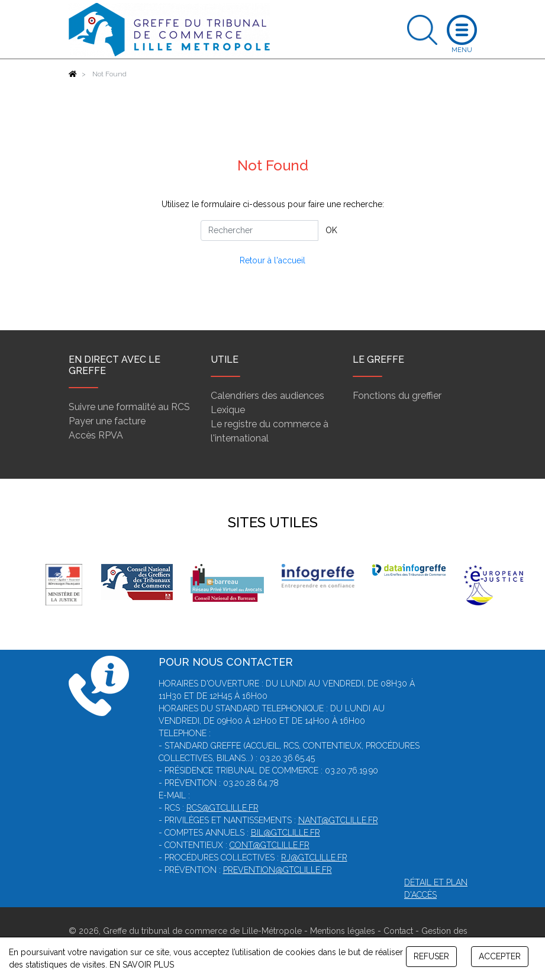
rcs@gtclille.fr (222, 808)
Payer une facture (107, 421)
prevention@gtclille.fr (278, 870)
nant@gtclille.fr (338, 820)
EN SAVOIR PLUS (142, 965)
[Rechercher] (259, 231)
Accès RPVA (96, 435)
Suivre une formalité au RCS (129, 407)
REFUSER (431, 956)
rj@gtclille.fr (314, 857)
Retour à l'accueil (272, 260)
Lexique (228, 410)
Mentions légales (343, 931)
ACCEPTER (500, 956)
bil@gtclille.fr (286, 833)
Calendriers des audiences (267, 396)
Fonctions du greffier (397, 396)
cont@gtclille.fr (270, 845)
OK (331, 230)
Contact (398, 931)
